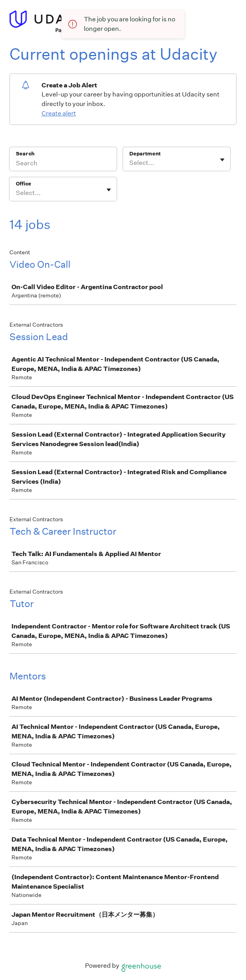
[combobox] (130, 163)
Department (145, 154)
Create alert (59, 113)
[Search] (63, 164)
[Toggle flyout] (222, 160)
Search (25, 154)
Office (24, 184)
